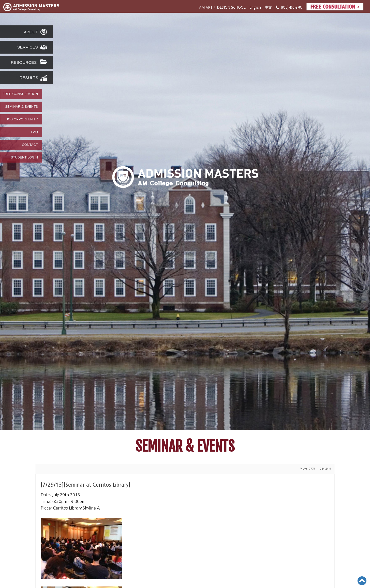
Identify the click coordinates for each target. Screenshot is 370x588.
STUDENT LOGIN (24, 157)
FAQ (35, 132)
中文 (268, 7)
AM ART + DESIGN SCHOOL (222, 7)
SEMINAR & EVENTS (21, 107)
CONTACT (30, 145)
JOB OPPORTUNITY (22, 119)
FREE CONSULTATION (20, 94)
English (255, 7)
